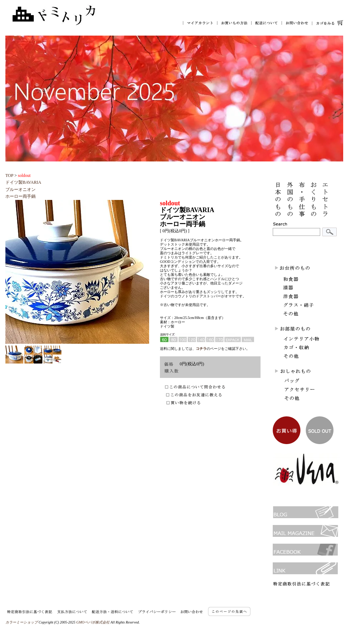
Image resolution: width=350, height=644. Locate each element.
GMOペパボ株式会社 (93, 622)
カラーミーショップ (22, 622)
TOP (9, 175)
